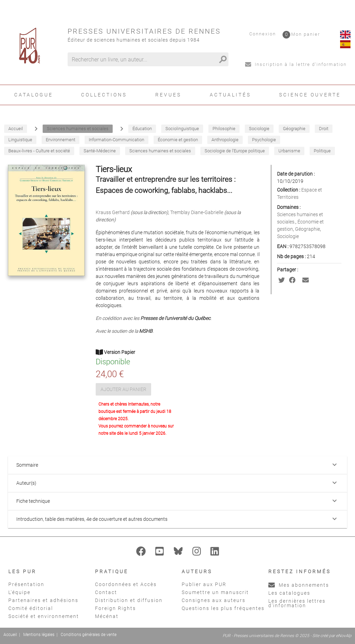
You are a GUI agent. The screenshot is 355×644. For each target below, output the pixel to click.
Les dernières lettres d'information (297, 603)
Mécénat (107, 616)
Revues (168, 95)
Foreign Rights (115, 608)
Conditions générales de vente (89, 635)
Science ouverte (310, 95)
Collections (104, 95)
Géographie (308, 229)
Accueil (10, 635)
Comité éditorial (31, 608)
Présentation (26, 584)
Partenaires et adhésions (43, 600)
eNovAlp (344, 636)
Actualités (230, 95)
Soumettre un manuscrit (215, 592)
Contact (106, 592)
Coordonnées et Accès (126, 584)
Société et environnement (44, 616)
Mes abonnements (299, 585)
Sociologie (288, 236)
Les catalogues (289, 593)
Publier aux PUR (204, 584)
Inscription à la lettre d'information (296, 64)
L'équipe (19, 592)
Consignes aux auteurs (214, 600)
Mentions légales (39, 635)
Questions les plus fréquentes (223, 608)
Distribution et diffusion (129, 600)
